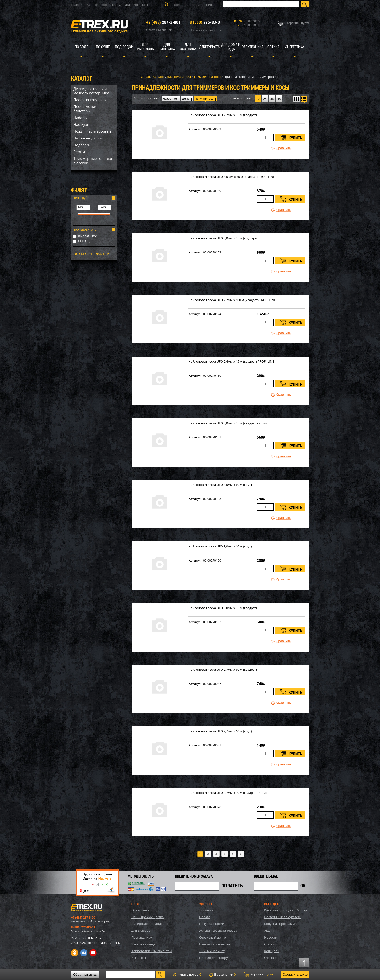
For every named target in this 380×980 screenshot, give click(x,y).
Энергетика (295, 47)
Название (170, 99)
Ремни (79, 152)
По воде (81, 47)
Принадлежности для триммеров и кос (253, 77)
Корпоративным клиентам (152, 951)
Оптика (273, 47)
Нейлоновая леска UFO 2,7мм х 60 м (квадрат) (223, 670)
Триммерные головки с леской (93, 161)
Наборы (80, 118)
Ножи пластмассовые (92, 131)
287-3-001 (163, 22)
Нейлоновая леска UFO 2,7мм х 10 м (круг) (220, 731)
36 (272, 99)
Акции (269, 931)
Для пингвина (167, 47)
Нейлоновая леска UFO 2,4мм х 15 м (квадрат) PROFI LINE (231, 362)
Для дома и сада (231, 47)
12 (258, 99)
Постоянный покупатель (283, 917)
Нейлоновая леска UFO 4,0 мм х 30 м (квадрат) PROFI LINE (232, 177)
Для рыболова (145, 47)
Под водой (124, 47)
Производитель (84, 229)
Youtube (93, 953)
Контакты (141, 5)
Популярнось (204, 99)
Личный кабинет (212, 951)
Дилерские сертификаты (150, 924)
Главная (77, 5)
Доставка (109, 5)
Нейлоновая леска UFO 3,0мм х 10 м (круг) (220, 546)
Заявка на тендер (144, 944)
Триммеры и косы (207, 77)
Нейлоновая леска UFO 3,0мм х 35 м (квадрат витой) (227, 423)
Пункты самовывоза (214, 944)
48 (279, 99)
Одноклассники (75, 953)
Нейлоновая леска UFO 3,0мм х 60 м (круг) (220, 485)
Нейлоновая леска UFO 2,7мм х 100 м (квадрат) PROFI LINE (232, 300)
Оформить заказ (295, 974)
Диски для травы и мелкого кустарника (91, 91)
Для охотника (188, 47)
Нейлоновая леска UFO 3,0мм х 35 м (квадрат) (223, 608)
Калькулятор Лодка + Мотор (285, 910)
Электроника (253, 47)
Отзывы (270, 958)
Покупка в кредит (212, 924)
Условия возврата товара (218, 931)
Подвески (82, 145)
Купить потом (187, 974)
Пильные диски (88, 138)
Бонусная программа (280, 924)
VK (84, 953)
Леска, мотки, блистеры (85, 109)
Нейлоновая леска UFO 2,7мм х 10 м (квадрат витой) (227, 793)
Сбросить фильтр (94, 254)
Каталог (92, 5)
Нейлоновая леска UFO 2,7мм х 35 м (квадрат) (223, 115)
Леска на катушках (90, 100)
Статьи (269, 944)
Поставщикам (142, 937)
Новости (271, 937)
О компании (141, 910)
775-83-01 (206, 22)
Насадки (81, 124)
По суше (103, 47)
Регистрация (202, 5)
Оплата (124, 5)
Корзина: (258, 974)
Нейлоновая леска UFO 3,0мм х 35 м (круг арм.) (224, 238)
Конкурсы (272, 951)
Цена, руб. (80, 198)
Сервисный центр (213, 937)
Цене (186, 99)
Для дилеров (141, 931)
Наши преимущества (147, 917)
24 (265, 99)
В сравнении (222, 974)
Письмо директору (214, 958)
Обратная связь (85, 974)
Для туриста (209, 47)
